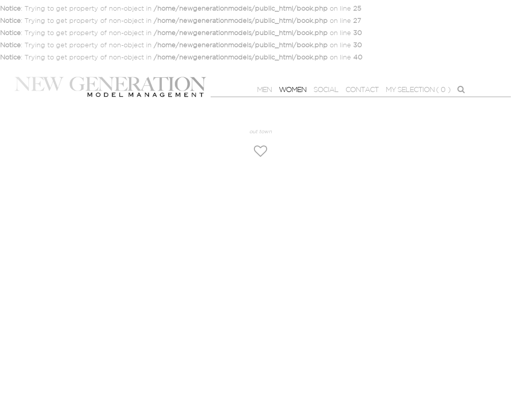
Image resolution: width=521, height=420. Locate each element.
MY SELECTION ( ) (418, 90)
